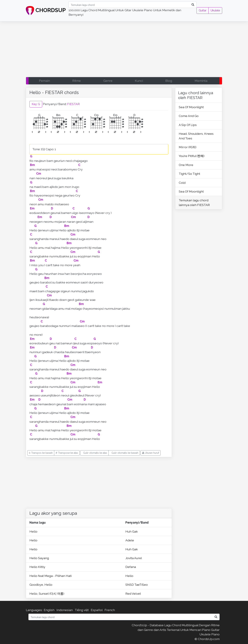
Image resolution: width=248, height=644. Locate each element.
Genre (108, 81)
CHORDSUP (46, 11)
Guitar (203, 10)
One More (186, 165)
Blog (169, 81)
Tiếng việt (82, 610)
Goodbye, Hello (41, 585)
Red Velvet (133, 594)
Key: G (36, 104)
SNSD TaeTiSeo (137, 585)
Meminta (201, 81)
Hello (33, 531)
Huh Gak (132, 531)
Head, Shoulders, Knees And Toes (196, 136)
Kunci (139, 81)
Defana (131, 567)
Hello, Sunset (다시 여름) (47, 594)
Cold (182, 183)
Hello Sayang (39, 558)
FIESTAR (73, 104)
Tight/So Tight (189, 174)
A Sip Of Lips (188, 125)
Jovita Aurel (134, 558)
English (49, 610)
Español (97, 610)
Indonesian (65, 610)
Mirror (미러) (188, 147)
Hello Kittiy (37, 567)
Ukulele (215, 10)
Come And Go (189, 116)
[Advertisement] (124, 50)
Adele (130, 540)
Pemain (44, 81)
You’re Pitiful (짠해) (192, 156)
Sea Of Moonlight (191, 107)
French (110, 610)
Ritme (77, 81)
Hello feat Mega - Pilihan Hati (51, 576)
